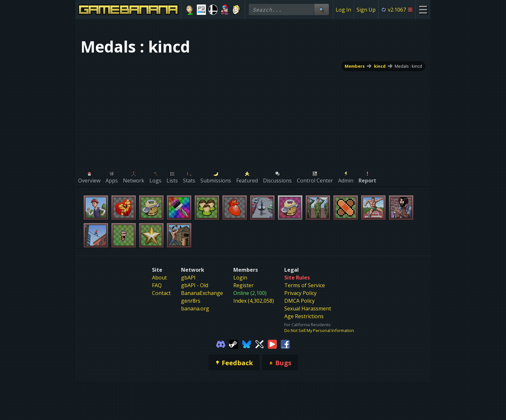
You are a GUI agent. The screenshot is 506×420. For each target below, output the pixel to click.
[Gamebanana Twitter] (259, 344)
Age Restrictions (304, 316)
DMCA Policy (299, 301)
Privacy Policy (300, 293)
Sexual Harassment (308, 308)
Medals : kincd (408, 66)
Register (243, 285)
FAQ (157, 285)
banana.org (195, 308)
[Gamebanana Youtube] (272, 344)
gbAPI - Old (195, 285)
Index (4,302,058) (254, 301)
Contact (161, 293)
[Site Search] (321, 10)
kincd (380, 66)
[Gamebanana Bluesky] (247, 344)
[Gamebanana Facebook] (285, 344)
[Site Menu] (423, 10)
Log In (343, 10)
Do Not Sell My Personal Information (319, 330)
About (159, 278)
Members (355, 66)
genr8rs (191, 301)
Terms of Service (305, 285)
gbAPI (188, 278)
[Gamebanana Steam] (234, 344)
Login (240, 278)
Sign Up (366, 10)
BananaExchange (202, 293)
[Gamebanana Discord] (221, 344)
